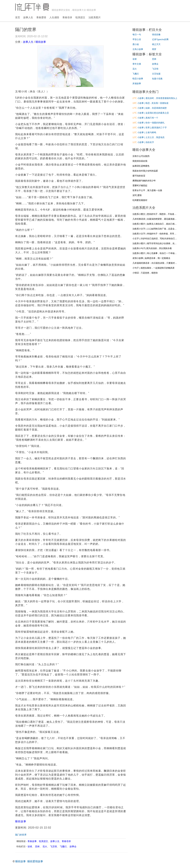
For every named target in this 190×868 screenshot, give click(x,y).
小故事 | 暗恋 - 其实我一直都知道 (153, 103)
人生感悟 (54, 17)
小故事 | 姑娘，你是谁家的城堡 (152, 108)
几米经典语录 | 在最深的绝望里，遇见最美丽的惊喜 (157, 219)
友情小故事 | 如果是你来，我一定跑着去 (151, 258)
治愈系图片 (95, 17)
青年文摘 (137, 64)
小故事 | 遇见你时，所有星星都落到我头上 (157, 98)
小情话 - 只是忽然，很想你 (145, 273)
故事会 (73, 846)
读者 (30, 846)
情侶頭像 (156, 35)
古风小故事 (138, 49)
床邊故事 (137, 83)
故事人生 (28, 17)
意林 (37, 846)
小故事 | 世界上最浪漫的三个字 (152, 128)
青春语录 (67, 17)
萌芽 (154, 49)
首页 (18, 17)
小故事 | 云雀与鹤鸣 (147, 132)
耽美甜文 (80, 17)
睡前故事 (41, 42)
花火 (45, 846)
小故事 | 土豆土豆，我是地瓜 (151, 137)
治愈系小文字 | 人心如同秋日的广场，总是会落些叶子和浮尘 (161, 229)
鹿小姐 (136, 44)
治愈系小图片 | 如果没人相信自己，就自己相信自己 (157, 224)
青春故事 (32, 841)
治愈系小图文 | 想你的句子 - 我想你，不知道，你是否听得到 (161, 214)
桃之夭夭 (156, 44)
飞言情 (53, 846)
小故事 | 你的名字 (146, 142)
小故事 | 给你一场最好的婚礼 (151, 123)
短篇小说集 (157, 79)
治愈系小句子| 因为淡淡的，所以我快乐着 (152, 248)
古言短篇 (156, 74)
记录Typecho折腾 (160, 39)
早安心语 (137, 39)
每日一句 (137, 35)
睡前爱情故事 (35, 861)
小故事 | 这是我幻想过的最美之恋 (153, 113)
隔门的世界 (21, 835)
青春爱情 (41, 17)
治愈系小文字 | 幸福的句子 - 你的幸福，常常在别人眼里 (159, 234)
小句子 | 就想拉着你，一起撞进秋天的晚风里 (153, 268)
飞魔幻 (63, 846)
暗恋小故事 (138, 79)
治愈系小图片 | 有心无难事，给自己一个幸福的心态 (157, 253)
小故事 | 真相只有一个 (148, 118)
